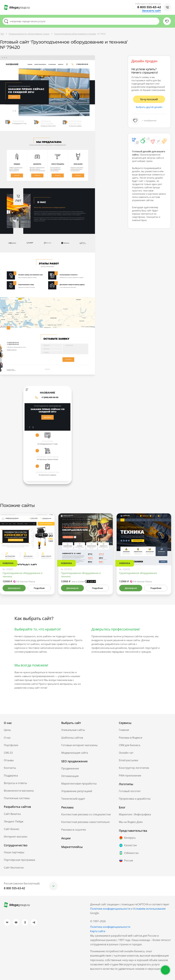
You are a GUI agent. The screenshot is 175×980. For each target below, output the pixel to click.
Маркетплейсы (72, 847)
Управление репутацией (77, 791)
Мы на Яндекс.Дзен (131, 822)
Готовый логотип (130, 791)
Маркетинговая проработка (79, 784)
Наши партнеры (14, 852)
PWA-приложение (130, 776)
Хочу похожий (149, 99)
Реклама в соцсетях (74, 830)
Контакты (10, 768)
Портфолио (11, 745)
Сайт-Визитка (12, 814)
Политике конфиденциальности (110, 909)
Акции (66, 838)
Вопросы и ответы (15, 783)
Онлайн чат (126, 753)
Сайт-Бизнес (12, 829)
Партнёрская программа (19, 860)
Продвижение (70, 768)
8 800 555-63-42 (149, 7)
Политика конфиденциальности (110, 927)
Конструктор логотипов (134, 768)
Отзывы (9, 760)
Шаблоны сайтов (72, 738)
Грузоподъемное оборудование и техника (23, 575)
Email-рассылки (128, 760)
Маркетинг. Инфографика (135, 814)
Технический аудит (73, 799)
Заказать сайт (151, 11)
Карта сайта (98, 931)
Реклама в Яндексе (131, 738)
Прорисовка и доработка (135, 799)
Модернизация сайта (75, 753)
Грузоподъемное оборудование (138, 573)
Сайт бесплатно (14, 868)
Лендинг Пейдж (14, 821)
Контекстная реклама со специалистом (86, 814)
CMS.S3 (8, 753)
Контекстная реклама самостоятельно (85, 822)
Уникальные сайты (73, 730)
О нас (7, 738)
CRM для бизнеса (130, 745)
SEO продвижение (74, 761)
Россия (126, 860)
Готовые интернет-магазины (79, 745)
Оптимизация (70, 776)
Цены (7, 730)
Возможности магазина (19, 791)
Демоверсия (14, 588)
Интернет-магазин (16, 837)
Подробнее (39, 588)
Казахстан (128, 845)
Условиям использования (149, 909)
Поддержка (11, 776)
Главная (124, 730)
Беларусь (127, 838)
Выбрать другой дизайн (149, 107)
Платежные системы (17, 798)
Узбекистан (129, 853)
